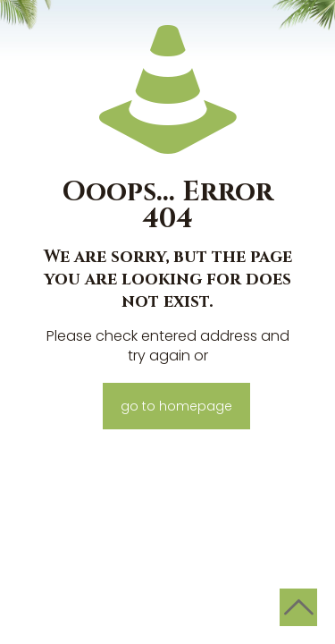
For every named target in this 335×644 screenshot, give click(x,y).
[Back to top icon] (298, 607)
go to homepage (176, 406)
